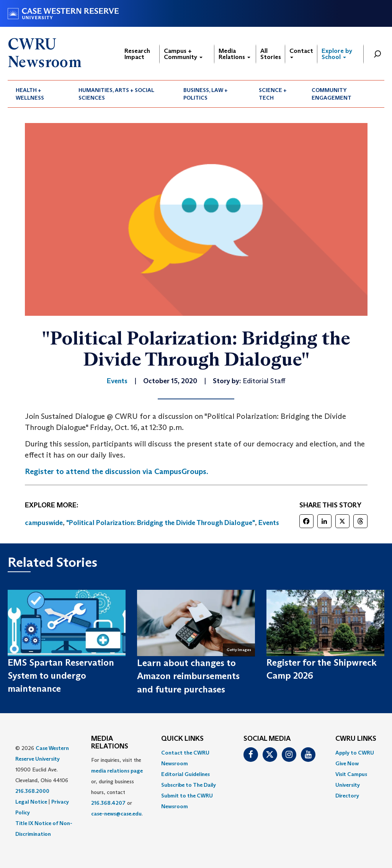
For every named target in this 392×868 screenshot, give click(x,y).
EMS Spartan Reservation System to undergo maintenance (61, 676)
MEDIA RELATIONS (110, 743)
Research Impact (137, 54)
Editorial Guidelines (185, 774)
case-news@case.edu (116, 814)
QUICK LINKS (182, 739)
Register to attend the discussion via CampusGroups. (117, 471)
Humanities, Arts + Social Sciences (116, 94)
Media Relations (234, 54)
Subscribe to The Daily (189, 785)
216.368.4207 (108, 803)
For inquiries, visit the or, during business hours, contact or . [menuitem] (117, 787)
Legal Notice (31, 802)
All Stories (271, 54)
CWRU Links (356, 739)
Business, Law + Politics (206, 94)
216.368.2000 (32, 791)
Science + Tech (273, 94)
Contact (301, 53)
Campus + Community (183, 54)
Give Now (347, 763)
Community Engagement (332, 94)
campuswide (44, 523)
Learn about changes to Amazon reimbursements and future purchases (188, 676)
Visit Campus (351, 774)
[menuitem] (39, 94)
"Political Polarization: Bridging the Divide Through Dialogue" (161, 523)
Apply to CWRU (355, 753)
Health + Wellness (30, 94)
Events (269, 523)
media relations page (117, 771)
